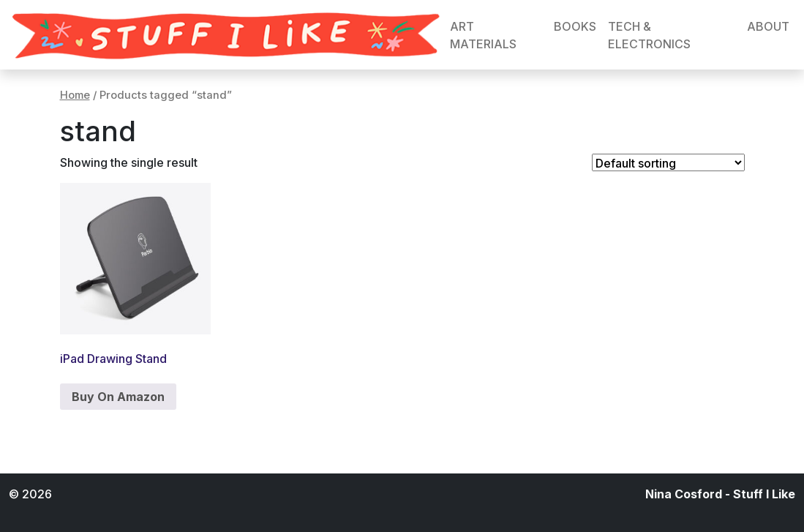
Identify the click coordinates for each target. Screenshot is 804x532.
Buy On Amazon (118, 397)
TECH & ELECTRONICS (649, 35)
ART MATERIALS (483, 35)
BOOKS (575, 26)
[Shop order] (668, 162)
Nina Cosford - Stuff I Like (720, 494)
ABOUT (768, 26)
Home (75, 95)
